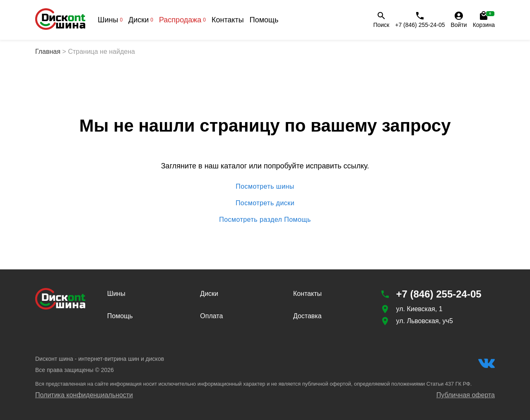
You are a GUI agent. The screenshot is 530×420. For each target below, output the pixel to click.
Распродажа (182, 20)
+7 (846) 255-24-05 (420, 19)
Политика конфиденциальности (84, 395)
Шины (110, 20)
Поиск (381, 19)
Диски (141, 20)
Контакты (228, 20)
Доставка (307, 316)
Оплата (211, 316)
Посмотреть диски (265, 203)
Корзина (484, 19)
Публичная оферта (466, 395)
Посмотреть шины (265, 187)
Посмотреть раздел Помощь (265, 220)
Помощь (264, 20)
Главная (48, 52)
